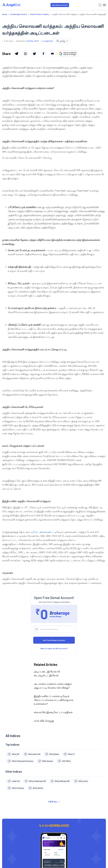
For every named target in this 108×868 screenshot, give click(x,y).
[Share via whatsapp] (25, 54)
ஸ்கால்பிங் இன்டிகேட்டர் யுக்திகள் (53, 712)
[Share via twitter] (34, 54)
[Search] (100, 5)
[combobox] (63, 41)
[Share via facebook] (43, 54)
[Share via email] (52, 54)
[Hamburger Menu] (104, 5)
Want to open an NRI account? (54, 648)
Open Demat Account (60, 5)
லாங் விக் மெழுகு (44, 721)
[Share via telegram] (16, 54)
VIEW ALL (54, 802)
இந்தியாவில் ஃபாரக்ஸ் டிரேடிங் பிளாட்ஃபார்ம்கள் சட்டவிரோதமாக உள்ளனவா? (54, 700)
